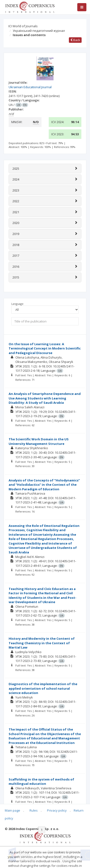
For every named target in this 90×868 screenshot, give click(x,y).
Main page (12, 810)
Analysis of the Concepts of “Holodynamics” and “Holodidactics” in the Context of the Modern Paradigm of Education (44, 485)
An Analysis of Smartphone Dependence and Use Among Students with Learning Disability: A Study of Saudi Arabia (45, 398)
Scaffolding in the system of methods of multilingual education (41, 782)
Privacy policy (57, 810)
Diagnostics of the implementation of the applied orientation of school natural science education (43, 688)
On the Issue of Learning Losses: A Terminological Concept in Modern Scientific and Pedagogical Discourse (45, 348)
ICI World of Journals (23, 26)
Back (75, 40)
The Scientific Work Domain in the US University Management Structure (39, 441)
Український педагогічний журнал (39, 31)
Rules (34, 810)
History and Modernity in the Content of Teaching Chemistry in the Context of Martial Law (42, 643)
